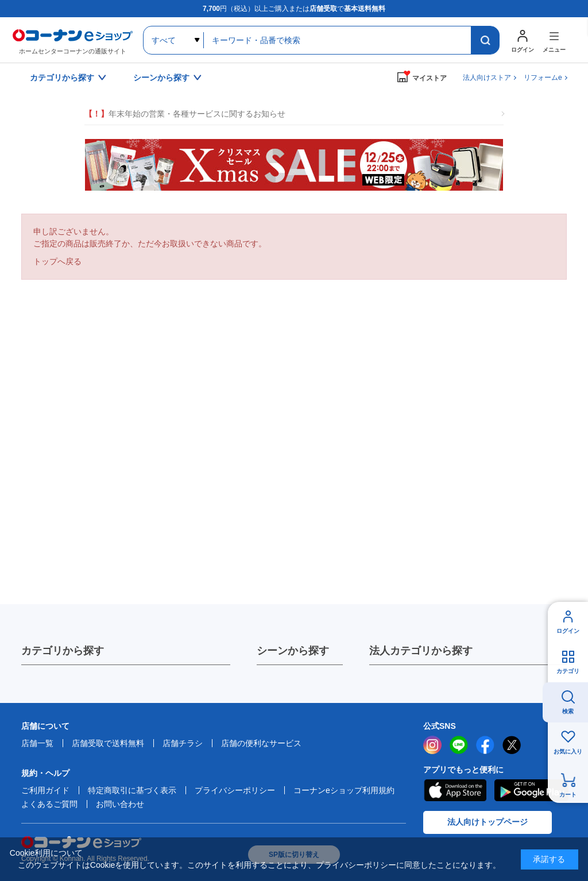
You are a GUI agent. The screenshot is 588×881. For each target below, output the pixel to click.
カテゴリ (568, 671)
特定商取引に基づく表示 (132, 790)
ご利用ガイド (45, 790)
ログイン (568, 631)
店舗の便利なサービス (261, 743)
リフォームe (543, 78)
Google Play (531, 790)
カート (568, 795)
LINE (459, 745)
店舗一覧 (37, 743)
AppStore (455, 790)
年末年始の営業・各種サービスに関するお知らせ (185, 114)
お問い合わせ (120, 804)
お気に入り (568, 751)
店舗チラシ (183, 743)
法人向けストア (487, 78)
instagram (432, 745)
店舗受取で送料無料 (108, 743)
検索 (568, 711)
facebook (485, 745)
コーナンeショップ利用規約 (344, 790)
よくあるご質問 (49, 804)
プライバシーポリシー (235, 790)
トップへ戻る (57, 261)
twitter (512, 745)
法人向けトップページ (488, 822)
